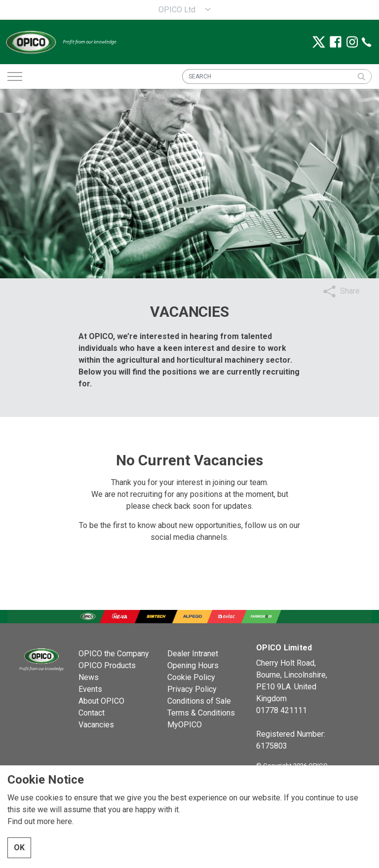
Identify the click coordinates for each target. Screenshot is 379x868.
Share (350, 291)
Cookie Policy (191, 677)
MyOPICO (185, 725)
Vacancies (96, 725)
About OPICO (101, 701)
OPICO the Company (114, 654)
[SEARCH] (277, 76)
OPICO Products (107, 665)
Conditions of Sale (199, 701)
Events (90, 689)
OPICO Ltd (177, 10)
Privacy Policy (192, 689)
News (89, 677)
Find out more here (40, 821)
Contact (92, 713)
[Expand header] (15, 76)
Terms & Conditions (201, 713)
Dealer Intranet (193, 654)
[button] (361, 76)
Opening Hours (193, 665)
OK (19, 848)
